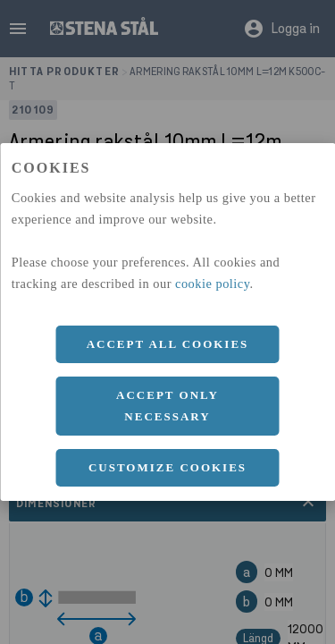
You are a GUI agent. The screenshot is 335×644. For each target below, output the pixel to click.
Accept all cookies (168, 344)
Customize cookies (167, 467)
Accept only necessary (167, 406)
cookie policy (213, 284)
